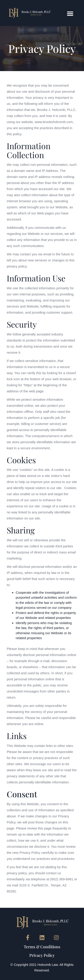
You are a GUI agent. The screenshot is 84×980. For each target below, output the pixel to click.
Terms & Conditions (42, 947)
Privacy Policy (42, 955)
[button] (70, 14)
